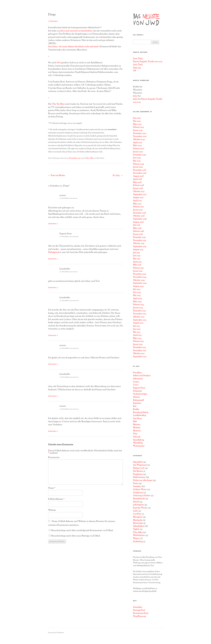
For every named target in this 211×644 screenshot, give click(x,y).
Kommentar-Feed (141, 613)
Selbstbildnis (139, 526)
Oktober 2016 (139, 216)
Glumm (136, 397)
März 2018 (137, 182)
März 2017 (137, 204)
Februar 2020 (139, 149)
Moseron (137, 431)
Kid (135, 406)
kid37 (135, 96)
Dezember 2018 (139, 170)
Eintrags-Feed (139, 610)
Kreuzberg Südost (141, 412)
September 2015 (140, 247)
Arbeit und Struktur (142, 376)
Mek (135, 422)
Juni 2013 (137, 329)
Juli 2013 (136, 326)
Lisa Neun (137, 419)
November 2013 (139, 314)
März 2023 (137, 124)
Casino (136, 382)
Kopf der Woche (140, 508)
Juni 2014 (137, 292)
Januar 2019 (138, 167)
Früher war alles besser (143, 480)
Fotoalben (137, 373)
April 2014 (137, 299)
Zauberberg (138, 542)
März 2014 (137, 302)
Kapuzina (137, 403)
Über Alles (89, 158)
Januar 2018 (138, 188)
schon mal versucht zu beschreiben (76, 31)
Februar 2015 (138, 268)
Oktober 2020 (139, 140)
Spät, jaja (137, 68)
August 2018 (138, 176)
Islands (136, 502)
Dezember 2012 (139, 347)
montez (63, 196)
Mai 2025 (137, 121)
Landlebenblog (139, 415)
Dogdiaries (138, 474)
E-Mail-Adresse (56, 499)
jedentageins (138, 505)
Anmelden (138, 607)
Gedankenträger (140, 394)
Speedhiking (138, 440)
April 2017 (137, 201)
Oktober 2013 (139, 317)
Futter (136, 483)
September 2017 (140, 194)
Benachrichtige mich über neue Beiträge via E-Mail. (76, 536)
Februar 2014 (138, 305)
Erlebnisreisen (139, 477)
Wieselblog (138, 443)
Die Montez (138, 471)
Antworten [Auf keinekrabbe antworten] (52, 288)
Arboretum (138, 379)
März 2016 (137, 228)
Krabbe (136, 409)
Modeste (137, 428)
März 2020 (137, 146)
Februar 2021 (138, 127)
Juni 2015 (137, 256)
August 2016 (138, 222)
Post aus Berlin (57, 175)
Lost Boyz (137, 514)
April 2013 (137, 335)
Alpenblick (138, 462)
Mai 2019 (137, 161)
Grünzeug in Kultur (141, 496)
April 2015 (137, 262)
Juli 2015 (136, 253)
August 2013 (138, 323)
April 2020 (138, 143)
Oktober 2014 (139, 280)
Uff (134, 71)
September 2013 (140, 320)
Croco (136, 385)
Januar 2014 (138, 308)
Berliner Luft (139, 468)
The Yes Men (58, 104)
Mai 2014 (137, 295)
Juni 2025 (137, 118)
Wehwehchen (139, 535)
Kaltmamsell (138, 400)
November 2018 (140, 173)
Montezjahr (138, 523)
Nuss (135, 434)
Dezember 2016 (139, 213)
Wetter (136, 538)
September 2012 (140, 357)
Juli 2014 (136, 289)
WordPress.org (139, 616)
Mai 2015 (137, 259)
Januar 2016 (138, 234)
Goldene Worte (140, 490)
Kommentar (54, 457)
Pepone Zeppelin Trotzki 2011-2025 (148, 62)
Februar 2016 (138, 231)
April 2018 (137, 179)
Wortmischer (139, 446)
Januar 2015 (138, 271)
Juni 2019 (137, 158)
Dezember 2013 (139, 311)
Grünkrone (138, 493)
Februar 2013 (138, 341)
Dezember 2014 (139, 274)
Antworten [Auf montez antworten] (52, 224)
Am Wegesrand (140, 465)
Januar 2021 (138, 130)
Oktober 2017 (139, 192)
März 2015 (137, 265)
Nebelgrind (54, 252)
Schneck (137, 437)
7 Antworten (53, 21)
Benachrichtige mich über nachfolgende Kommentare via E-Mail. (82, 531)
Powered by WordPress (56, 633)
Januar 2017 (138, 210)
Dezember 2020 (140, 133)
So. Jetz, (118, 175)
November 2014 (140, 277)
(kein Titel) (138, 59)
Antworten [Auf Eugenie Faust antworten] (52, 259)
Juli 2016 (136, 225)
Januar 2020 (138, 152)
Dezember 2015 (139, 237)
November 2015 (139, 240)
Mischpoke (138, 520)
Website (52, 510)
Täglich (136, 529)
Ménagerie (138, 517)
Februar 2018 (138, 185)
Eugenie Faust (66, 234)
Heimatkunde (139, 499)
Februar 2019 (138, 164)
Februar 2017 (138, 207)
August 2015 (138, 250)
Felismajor (137, 391)
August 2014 (138, 286)
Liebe (135, 511)
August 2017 (138, 198)
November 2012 (140, 351)
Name (52, 488)
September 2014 (140, 283)
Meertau (137, 425)
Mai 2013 (137, 332)
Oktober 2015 (139, 243)
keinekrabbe (65, 269)
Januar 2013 (138, 344)
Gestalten (137, 486)
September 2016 (140, 219)
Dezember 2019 (139, 155)
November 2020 (140, 136)
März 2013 (137, 338)
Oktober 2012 (139, 354)
